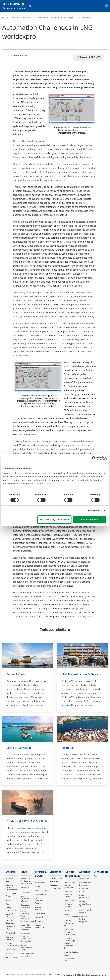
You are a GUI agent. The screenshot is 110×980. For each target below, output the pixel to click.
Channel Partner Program (83, 919)
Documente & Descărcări (56, 880)
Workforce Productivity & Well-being (26, 881)
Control (38, 886)
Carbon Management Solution (26, 947)
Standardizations (72, 952)
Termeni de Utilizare (13, 975)
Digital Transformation (71, 915)
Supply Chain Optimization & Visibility (26, 927)
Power (9, 904)
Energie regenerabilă (11, 909)
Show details (95, 510)
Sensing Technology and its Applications (70, 942)
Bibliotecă (15, 17)
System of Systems (69, 905)
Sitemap (59, 975)
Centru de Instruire (84, 890)
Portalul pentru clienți (85, 902)
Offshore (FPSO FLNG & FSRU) (27, 821)
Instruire (39, 921)
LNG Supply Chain (19, 748)
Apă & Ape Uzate (10, 938)
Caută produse (83, 896)
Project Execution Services (39, 901)
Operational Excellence (26, 906)
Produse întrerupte (39, 926)
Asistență (85, 872)
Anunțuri (39, 917)
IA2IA (67, 910)
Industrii (11, 872)
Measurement (41, 890)
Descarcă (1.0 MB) (88, 57)
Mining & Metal (10, 915)
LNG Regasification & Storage (81, 674)
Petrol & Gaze (16, 674)
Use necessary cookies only (54, 519)
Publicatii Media (41, 17)
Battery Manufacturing (12, 944)
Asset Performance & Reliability (26, 898)
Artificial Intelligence (70, 922)
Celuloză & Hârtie (10, 928)
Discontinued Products (85, 911)
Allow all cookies (90, 519)
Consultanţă (40, 894)
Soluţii (24, 872)
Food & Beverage (10, 921)
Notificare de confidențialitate (38, 975)
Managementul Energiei (27, 955)
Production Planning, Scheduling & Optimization (26, 937)
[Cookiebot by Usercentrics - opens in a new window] (94, 458)
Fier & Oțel (10, 933)
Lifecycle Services (39, 908)
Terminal (68, 748)
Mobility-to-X (11, 950)
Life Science (40, 913)
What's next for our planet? (70, 885)
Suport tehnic (85, 878)
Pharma (9, 953)
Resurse (27, 17)
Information (40, 883)
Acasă (5, 17)
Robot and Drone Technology (70, 932)
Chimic (9, 900)
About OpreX (70, 900)
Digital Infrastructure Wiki (71, 958)
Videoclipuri (55, 889)
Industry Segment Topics (68, 894)
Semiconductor (12, 957)
